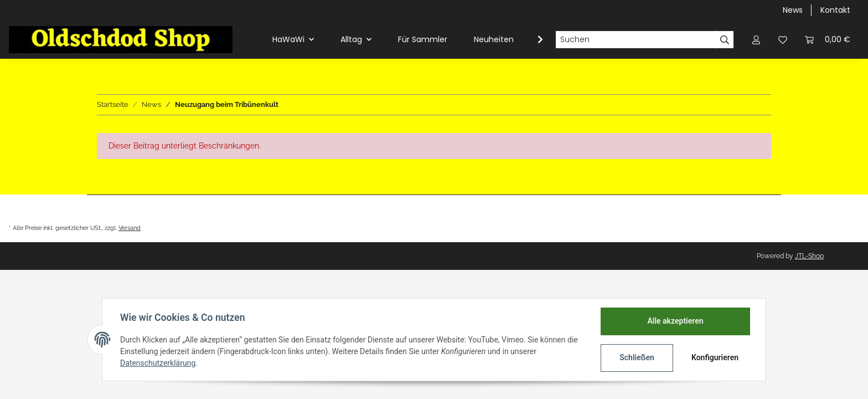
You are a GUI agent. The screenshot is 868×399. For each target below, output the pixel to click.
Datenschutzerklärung (158, 363)
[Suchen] (635, 40)
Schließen (637, 357)
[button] (756, 40)
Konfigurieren (715, 357)
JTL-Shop (809, 256)
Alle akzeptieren (675, 321)
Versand (130, 228)
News (793, 10)
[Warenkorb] (828, 40)
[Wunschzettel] (783, 40)
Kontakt (835, 10)
